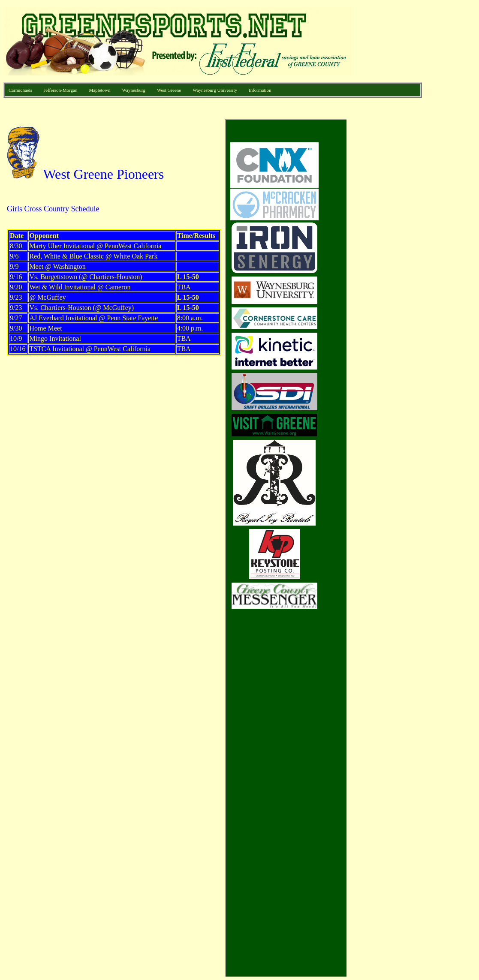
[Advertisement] (388, 248)
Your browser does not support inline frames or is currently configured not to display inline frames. (175, 548)
